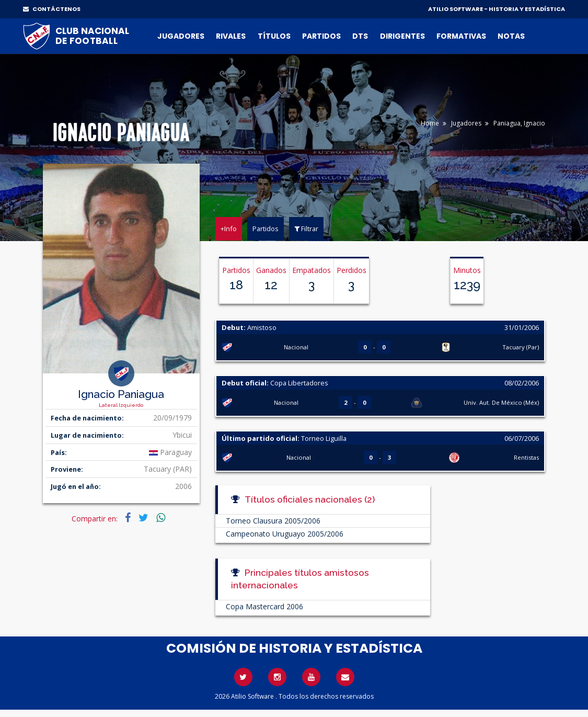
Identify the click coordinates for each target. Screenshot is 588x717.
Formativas (461, 36)
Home (430, 123)
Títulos (274, 36)
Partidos (321, 36)
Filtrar (306, 229)
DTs (360, 36)
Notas (511, 36)
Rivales (231, 36)
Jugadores (181, 36)
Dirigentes (402, 36)
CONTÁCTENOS (52, 9)
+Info (229, 229)
